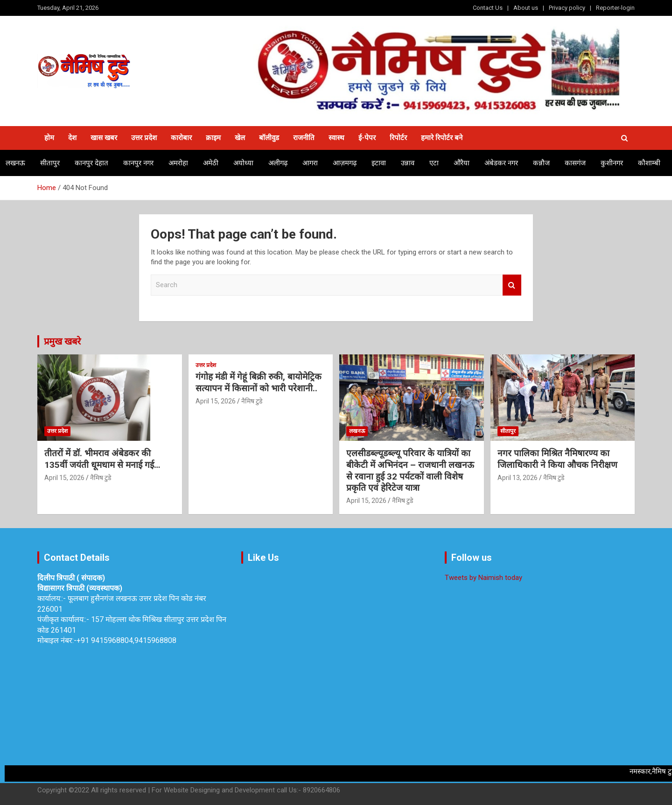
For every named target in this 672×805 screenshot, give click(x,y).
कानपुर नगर (138, 163)
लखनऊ (15, 163)
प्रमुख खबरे (62, 341)
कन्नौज (541, 163)
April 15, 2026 (64, 478)
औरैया (462, 163)
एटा (434, 163)
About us (526, 8)
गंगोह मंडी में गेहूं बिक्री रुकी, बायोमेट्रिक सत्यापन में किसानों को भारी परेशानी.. (259, 382)
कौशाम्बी (649, 163)
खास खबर (104, 138)
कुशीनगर (612, 163)
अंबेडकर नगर (501, 163)
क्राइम (213, 138)
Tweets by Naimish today (483, 578)
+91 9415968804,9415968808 (126, 640)
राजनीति (304, 138)
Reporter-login (615, 8)
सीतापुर (50, 163)
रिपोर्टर (398, 138)
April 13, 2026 (518, 478)
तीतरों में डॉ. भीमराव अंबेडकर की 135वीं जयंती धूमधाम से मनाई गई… (102, 459)
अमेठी (211, 163)
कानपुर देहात (91, 163)
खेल (240, 138)
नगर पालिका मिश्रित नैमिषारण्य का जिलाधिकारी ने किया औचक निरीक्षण (559, 459)
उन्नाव (408, 163)
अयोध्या (243, 163)
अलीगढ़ (278, 163)
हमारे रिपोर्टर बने (442, 138)
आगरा (310, 163)
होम (49, 138)
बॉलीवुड (269, 138)
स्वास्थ (336, 138)
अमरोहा (178, 163)
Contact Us (488, 8)
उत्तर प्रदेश (144, 138)
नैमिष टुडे (101, 478)
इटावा (379, 163)
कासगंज (575, 163)
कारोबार (181, 138)
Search (512, 285)
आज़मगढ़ (345, 163)
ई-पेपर (367, 138)
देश (72, 138)
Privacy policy (567, 8)
